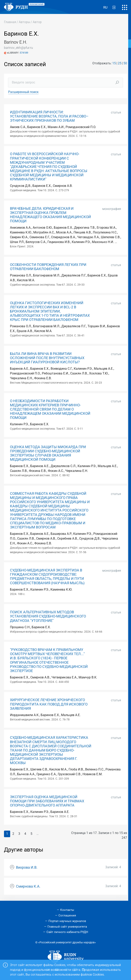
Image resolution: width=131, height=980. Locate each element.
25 (120, 63)
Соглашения (67, 915)
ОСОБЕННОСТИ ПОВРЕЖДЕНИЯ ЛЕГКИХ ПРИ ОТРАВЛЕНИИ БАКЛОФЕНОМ (48, 267)
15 (114, 63)
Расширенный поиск (23, 92)
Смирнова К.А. (28, 886)
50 (125, 63)
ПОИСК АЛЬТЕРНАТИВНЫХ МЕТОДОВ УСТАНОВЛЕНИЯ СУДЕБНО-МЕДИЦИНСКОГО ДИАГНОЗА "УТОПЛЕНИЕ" (48, 616)
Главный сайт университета (67, 927)
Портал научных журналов (67, 921)
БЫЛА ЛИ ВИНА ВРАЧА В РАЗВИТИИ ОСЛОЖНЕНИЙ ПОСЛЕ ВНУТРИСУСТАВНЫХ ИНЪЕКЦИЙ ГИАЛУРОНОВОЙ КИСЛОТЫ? (47, 358)
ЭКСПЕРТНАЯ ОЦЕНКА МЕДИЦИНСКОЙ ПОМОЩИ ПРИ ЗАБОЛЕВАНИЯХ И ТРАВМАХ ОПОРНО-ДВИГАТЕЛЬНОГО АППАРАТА (47, 801)
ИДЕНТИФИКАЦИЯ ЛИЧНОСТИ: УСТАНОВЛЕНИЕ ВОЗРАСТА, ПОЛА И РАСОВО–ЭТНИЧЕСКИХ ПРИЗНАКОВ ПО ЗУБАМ (49, 116)
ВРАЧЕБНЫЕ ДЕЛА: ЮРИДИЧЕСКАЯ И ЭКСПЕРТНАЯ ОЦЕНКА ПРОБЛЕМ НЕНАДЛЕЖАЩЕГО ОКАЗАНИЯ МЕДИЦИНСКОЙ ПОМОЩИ (50, 215)
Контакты (67, 910)
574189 (24, 53)
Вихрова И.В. (27, 867)
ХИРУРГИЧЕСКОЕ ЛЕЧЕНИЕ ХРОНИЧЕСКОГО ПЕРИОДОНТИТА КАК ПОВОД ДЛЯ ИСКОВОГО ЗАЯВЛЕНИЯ (49, 704)
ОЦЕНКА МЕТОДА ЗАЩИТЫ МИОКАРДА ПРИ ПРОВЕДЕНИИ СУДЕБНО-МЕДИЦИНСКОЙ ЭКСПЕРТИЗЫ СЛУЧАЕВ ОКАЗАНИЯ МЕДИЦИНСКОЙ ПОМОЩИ (48, 453)
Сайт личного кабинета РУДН (67, 932)
